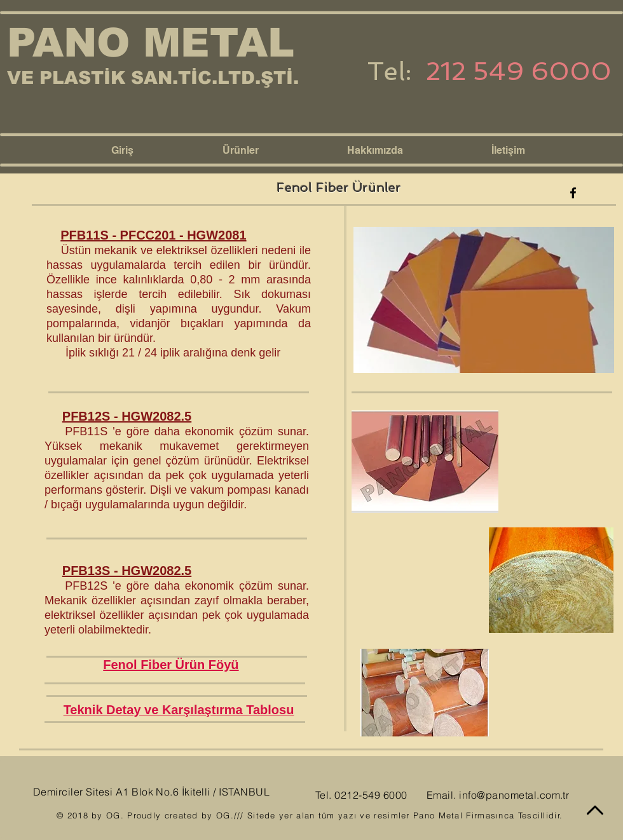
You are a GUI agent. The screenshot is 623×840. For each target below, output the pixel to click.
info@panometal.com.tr (514, 795)
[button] (275, 151)
